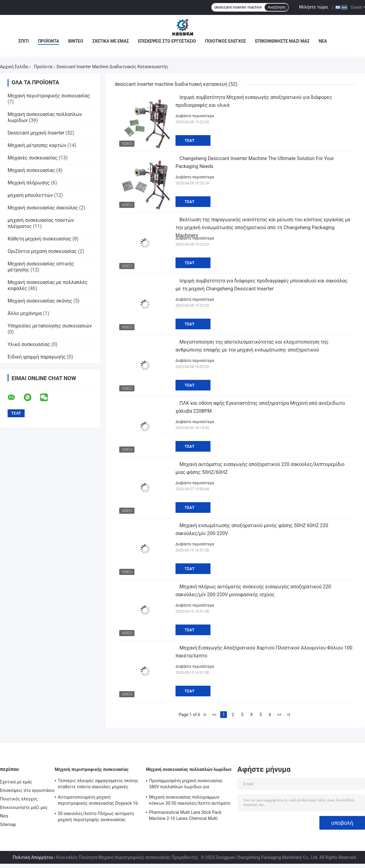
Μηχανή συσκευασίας (31, 170)
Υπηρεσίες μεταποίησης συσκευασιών (50, 326)
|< (205, 715)
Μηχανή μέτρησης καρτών (37, 145)
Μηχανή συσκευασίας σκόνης (40, 301)
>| (289, 715)
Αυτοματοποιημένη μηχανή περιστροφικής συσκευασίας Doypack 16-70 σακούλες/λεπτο (98, 801)
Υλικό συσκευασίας (29, 344)
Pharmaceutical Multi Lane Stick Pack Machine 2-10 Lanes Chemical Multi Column (185, 816)
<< (214, 715)
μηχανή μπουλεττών (30, 195)
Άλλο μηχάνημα (25, 313)
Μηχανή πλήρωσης (29, 183)
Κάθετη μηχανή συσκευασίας (39, 239)
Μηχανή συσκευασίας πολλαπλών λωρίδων (189, 769)
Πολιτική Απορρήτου (33, 857)
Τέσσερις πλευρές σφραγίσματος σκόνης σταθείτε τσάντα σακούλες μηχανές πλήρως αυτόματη (98, 785)
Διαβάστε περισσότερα (195, 116)
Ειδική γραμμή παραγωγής (37, 357)
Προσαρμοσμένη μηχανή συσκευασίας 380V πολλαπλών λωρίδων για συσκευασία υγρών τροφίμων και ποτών (188, 785)
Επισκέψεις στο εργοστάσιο (167, 41)
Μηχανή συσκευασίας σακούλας (43, 208)
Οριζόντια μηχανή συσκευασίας (42, 251)
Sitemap (8, 824)
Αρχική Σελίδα (14, 67)
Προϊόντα (49, 41)
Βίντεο (76, 41)
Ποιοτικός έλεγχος (226, 41)
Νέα (323, 41)
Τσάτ (189, 140)
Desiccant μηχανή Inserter (36, 133)
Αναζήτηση (276, 7)
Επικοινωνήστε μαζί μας (282, 41)
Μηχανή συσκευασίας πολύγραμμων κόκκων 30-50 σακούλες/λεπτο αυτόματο (190, 800)
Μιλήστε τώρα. (314, 7)
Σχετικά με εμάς (110, 41)
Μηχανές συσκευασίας (33, 158)
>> (279, 715)
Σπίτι (24, 41)
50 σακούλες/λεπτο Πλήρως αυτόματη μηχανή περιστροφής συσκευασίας (96, 817)
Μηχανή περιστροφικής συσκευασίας (49, 96)
